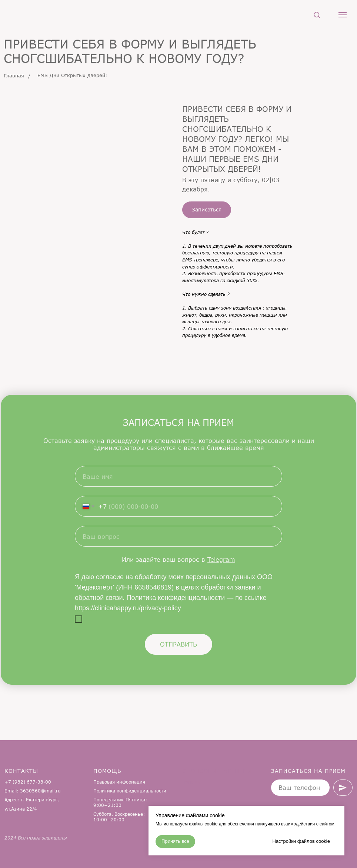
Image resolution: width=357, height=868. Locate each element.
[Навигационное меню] (343, 15)
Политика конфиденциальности (130, 791)
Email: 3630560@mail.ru (33, 791)
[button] (317, 15)
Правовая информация (119, 782)
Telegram (221, 559)
